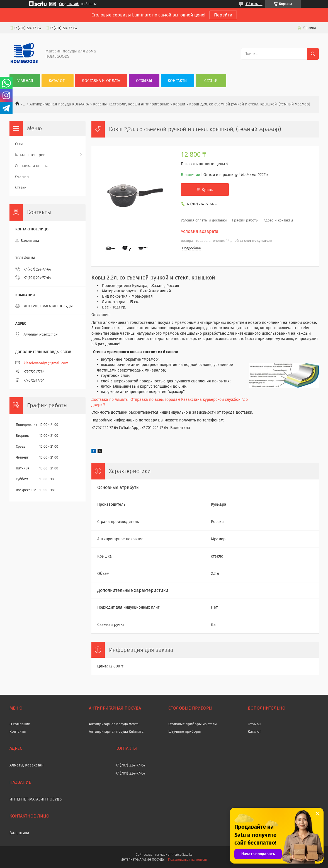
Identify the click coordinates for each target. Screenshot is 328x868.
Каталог (57, 81)
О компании (20, 724)
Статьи (211, 81)
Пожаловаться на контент (188, 860)
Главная (25, 81)
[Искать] (313, 54)
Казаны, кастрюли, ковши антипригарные (131, 104)
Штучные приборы (185, 731)
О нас (20, 144)
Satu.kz (187, 855)
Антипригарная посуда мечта (114, 724)
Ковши (179, 104)
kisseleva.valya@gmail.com (46, 363)
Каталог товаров (30, 155)
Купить (207, 190)
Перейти (223, 15)
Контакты (178, 81)
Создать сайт (69, 4)
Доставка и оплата (101, 81)
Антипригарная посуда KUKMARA (59, 104)
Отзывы (144, 81)
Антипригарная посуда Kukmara (116, 731)
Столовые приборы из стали (193, 724)
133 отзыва (254, 4)
